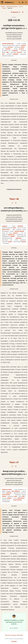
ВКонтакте (8, 635)
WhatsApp (20, 635)
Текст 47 (14, 462)
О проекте (14, 641)
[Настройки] (23, 2)
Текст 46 (14, 199)
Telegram (14, 635)
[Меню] (26, 2)
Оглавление (14, 12)
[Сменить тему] (19, 2)
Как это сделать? (14, 628)
